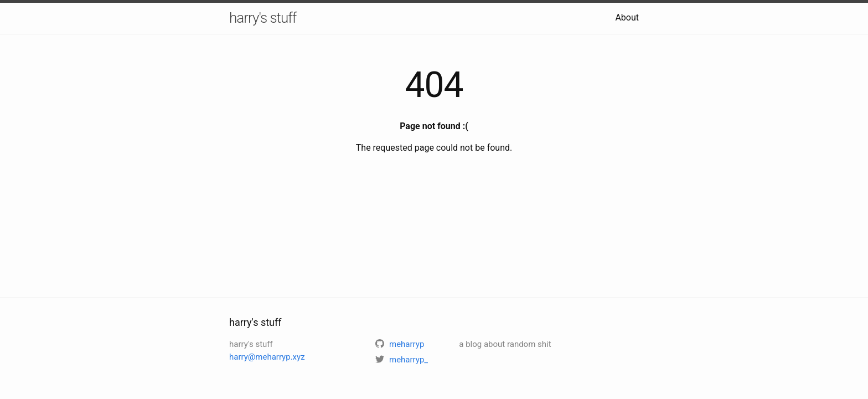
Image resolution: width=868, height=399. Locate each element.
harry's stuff (263, 18)
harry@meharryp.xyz (267, 357)
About (627, 17)
